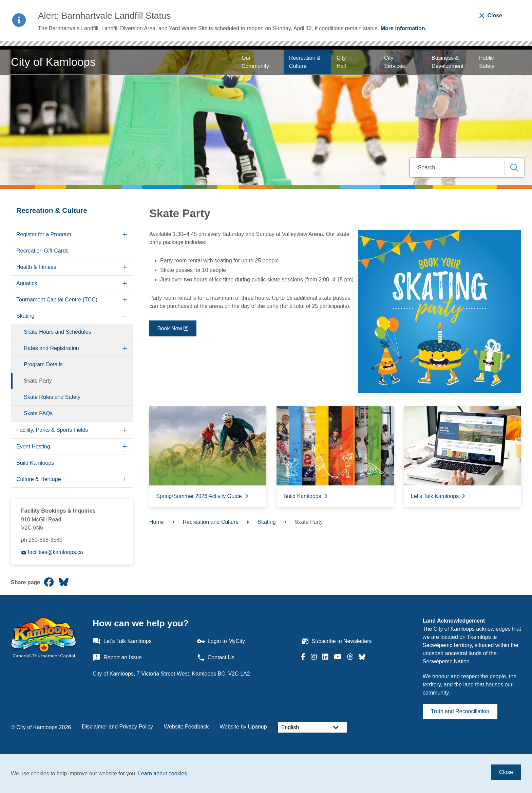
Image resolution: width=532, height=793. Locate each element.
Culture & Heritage (39, 479)
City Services (394, 62)
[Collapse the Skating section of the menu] (125, 316)
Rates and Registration (51, 348)
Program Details (43, 364)
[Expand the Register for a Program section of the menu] (125, 235)
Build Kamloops (35, 463)
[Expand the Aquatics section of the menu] (125, 284)
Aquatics (27, 283)
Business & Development (448, 62)
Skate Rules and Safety (52, 397)
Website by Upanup (243, 727)
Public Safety (487, 62)
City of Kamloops (53, 62)
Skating (25, 316)
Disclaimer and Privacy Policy (117, 727)
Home (157, 522)
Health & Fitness (36, 267)
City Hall (342, 62)
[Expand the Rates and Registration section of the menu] (125, 348)
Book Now (170, 328)
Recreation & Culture (306, 62)
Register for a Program (44, 234)
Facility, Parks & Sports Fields (52, 430)
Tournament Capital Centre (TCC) (57, 300)
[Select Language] (312, 727)
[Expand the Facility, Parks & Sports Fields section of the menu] (125, 430)
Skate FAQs (38, 413)
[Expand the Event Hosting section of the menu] (125, 447)
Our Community (255, 62)
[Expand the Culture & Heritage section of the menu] (125, 479)
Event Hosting (33, 447)
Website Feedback (186, 727)
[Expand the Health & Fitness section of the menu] (125, 267)
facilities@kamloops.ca (55, 552)
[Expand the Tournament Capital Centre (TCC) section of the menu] (125, 300)
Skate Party (38, 381)
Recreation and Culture (211, 522)
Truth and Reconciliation (460, 711)
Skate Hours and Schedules (57, 332)
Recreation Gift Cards (42, 251)
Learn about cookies (163, 773)
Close (506, 772)
